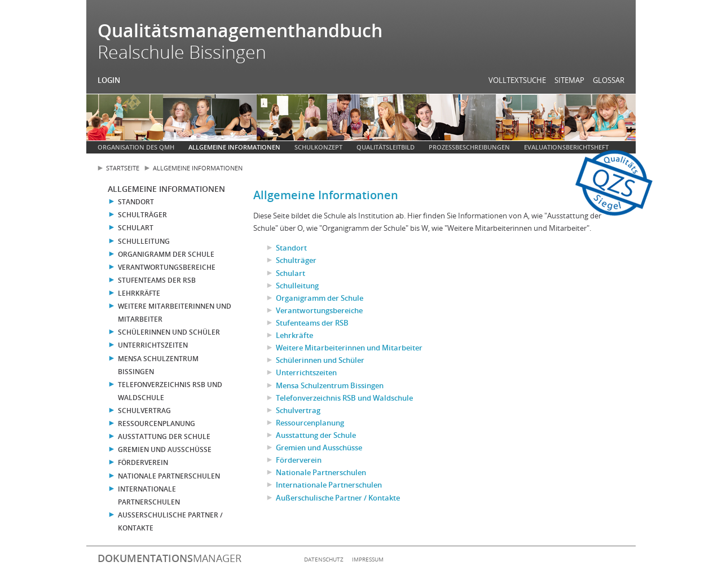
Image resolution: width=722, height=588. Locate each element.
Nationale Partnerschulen (169, 476)
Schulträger (142, 215)
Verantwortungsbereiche (167, 267)
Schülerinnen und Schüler (169, 332)
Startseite (123, 168)
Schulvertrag (144, 411)
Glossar (609, 80)
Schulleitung (144, 241)
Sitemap (569, 80)
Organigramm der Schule (166, 254)
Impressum (368, 559)
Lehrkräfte (139, 293)
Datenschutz (324, 559)
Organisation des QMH (136, 147)
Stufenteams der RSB (157, 280)
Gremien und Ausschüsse (165, 449)
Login (109, 80)
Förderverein (143, 462)
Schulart (136, 228)
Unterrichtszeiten (153, 345)
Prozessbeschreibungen (469, 147)
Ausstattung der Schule (164, 436)
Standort (136, 202)
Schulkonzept (318, 147)
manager (170, 558)
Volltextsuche (517, 80)
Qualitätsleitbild (386, 147)
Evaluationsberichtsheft (566, 147)
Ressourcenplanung (157, 424)
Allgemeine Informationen (234, 147)
